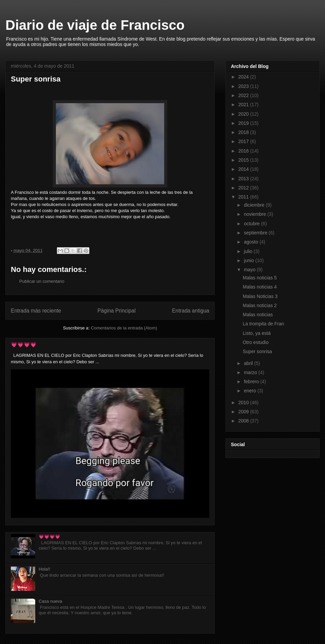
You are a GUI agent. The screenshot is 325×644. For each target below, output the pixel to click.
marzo (251, 372)
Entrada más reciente (36, 311)
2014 (244, 169)
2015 (244, 160)
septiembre (256, 233)
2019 (244, 123)
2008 (244, 421)
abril (249, 363)
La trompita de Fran (263, 324)
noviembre (255, 214)
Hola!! (44, 569)
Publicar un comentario (42, 281)
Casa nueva (50, 601)
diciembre (255, 205)
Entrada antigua (191, 311)
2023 (244, 86)
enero (251, 391)
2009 (244, 412)
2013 (244, 179)
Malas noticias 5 (260, 278)
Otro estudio (256, 342)
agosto (252, 242)
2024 (244, 77)
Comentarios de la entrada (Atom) (124, 328)
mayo (250, 270)
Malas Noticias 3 (260, 296)
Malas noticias (258, 315)
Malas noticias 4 (260, 287)
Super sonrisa (257, 351)
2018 (244, 132)
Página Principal (117, 311)
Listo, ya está (257, 333)
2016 (244, 151)
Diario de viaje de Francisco (95, 25)
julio (249, 251)
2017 (244, 141)
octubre (252, 224)
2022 (244, 95)
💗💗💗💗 (24, 344)
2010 (244, 402)
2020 (244, 114)
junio (249, 260)
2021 (244, 105)
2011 (244, 197)
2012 (244, 188)
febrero (252, 382)
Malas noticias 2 (260, 305)
